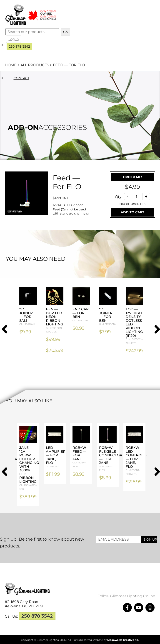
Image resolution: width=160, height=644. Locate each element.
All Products (35, 65)
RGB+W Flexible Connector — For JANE (111, 459)
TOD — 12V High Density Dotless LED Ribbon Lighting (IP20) (134, 326)
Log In (14, 39)
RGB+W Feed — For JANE (81, 457)
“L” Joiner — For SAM (28, 317)
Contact (22, 78)
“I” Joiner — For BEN (108, 317)
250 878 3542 (37, 616)
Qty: (119, 196)
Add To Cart (132, 212)
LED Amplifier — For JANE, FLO (56, 457)
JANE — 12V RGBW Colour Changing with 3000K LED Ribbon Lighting (29, 468)
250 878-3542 (20, 46)
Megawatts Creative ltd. (123, 640)
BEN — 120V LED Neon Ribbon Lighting (55, 320)
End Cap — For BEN (81, 315)
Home (11, 65)
